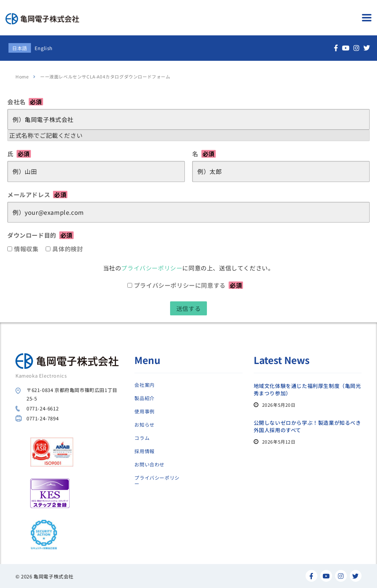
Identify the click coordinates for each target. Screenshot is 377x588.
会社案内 (144, 385)
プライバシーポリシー (152, 268)
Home (22, 76)
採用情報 (144, 451)
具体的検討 (68, 249)
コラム (142, 438)
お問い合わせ (149, 465)
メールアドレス (37, 195)
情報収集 (26, 249)
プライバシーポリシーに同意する (188, 285)
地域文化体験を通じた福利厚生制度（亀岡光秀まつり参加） (307, 389)
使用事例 (144, 412)
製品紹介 (144, 398)
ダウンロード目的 (40, 235)
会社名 (25, 102)
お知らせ (144, 425)
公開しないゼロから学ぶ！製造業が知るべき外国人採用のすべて (307, 426)
